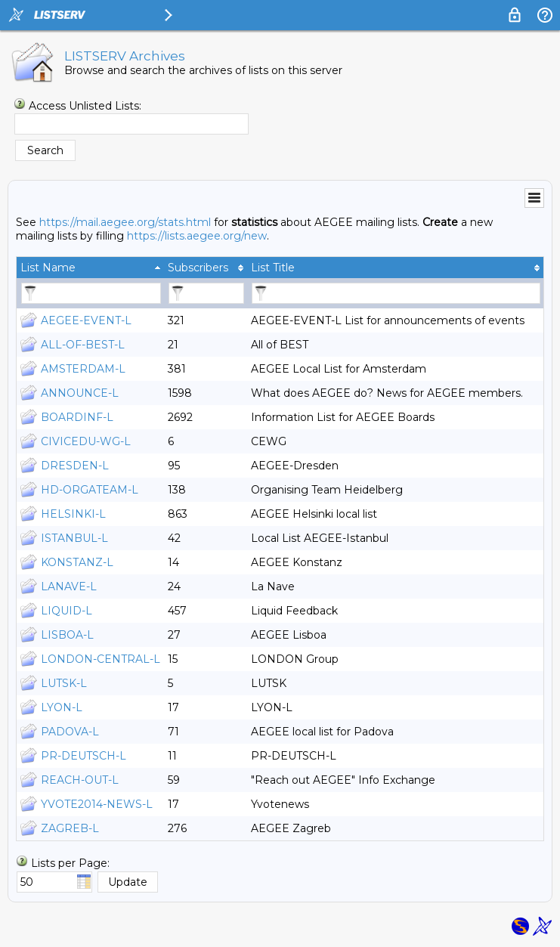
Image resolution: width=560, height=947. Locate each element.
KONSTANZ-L (77, 562)
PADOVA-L (70, 732)
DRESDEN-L (75, 466)
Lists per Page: (70, 863)
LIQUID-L (67, 611)
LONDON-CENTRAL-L (101, 659)
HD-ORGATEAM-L (90, 490)
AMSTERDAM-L (83, 369)
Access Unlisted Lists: (85, 106)
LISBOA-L (67, 635)
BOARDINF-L (77, 417)
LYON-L (62, 707)
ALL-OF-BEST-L (83, 345)
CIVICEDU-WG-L (86, 441)
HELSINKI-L (73, 514)
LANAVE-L (69, 586)
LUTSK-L (64, 683)
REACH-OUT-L (80, 780)
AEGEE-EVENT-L (86, 320)
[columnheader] (90, 268)
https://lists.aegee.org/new (197, 236)
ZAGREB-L (70, 828)
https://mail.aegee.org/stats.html (125, 222)
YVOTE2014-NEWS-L (97, 804)
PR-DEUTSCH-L (84, 756)
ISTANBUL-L (74, 538)
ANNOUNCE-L (80, 393)
